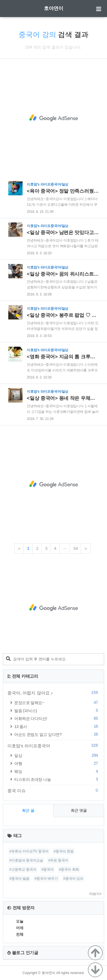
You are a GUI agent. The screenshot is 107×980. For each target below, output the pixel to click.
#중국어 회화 (69, 869)
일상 (57, 755)
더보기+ (95, 894)
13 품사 (57, 726)
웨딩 (57, 771)
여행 (57, 763)
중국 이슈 (53, 790)
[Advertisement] (53, 118)
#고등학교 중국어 (23, 869)
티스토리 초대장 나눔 (57, 779)
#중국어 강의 (73, 879)
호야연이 (54, 8)
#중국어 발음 (19, 879)
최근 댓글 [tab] (79, 811)
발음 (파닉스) (57, 710)
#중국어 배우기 (46, 879)
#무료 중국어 (58, 860)
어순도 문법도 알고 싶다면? (57, 734)
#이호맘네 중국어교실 (26, 860)
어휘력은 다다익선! (57, 718)
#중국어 (48, 869)
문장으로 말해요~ (57, 703)
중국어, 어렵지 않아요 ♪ (53, 693)
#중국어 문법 (64, 851)
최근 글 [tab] (28, 811)
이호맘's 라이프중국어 (53, 746)
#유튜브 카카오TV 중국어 (29, 851)
